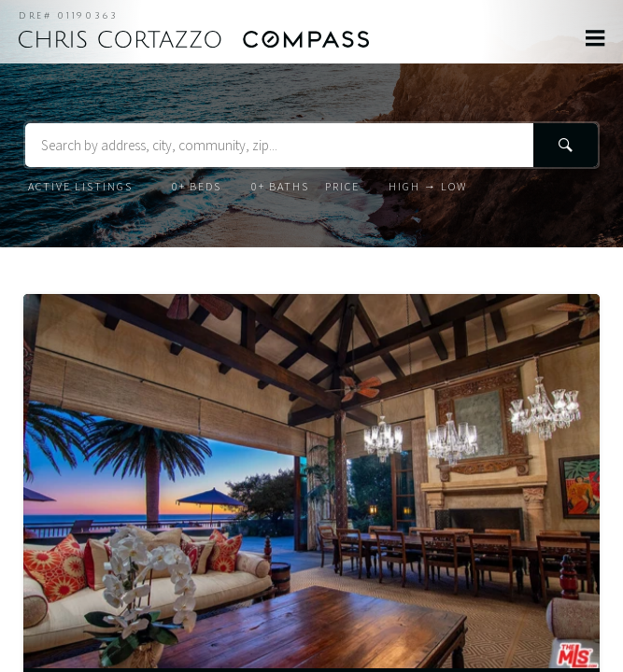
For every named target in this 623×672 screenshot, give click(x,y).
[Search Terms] (311, 145)
